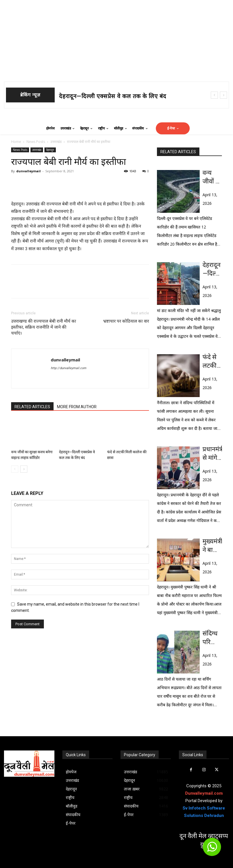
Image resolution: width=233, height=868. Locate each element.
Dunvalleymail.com (204, 793)
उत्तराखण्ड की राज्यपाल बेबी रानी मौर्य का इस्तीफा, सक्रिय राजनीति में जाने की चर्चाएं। (44, 327)
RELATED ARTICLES (32, 407)
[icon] (212, 849)
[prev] (214, 95)
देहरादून (50, 150)
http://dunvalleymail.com (69, 368)
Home (16, 142)
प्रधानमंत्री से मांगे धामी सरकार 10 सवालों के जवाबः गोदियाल (212, 454)
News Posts (36, 142)
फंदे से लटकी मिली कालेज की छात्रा (212, 362)
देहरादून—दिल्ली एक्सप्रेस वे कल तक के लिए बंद (113, 96)
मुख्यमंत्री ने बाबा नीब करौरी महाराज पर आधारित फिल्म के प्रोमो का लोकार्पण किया (212, 546)
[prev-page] (15, 469)
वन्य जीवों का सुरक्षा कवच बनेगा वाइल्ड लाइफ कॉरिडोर (212, 177)
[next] (223, 95)
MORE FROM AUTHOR (77, 407)
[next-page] (24, 469)
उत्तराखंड (56, 142)
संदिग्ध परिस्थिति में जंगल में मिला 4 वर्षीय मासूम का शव (212, 638)
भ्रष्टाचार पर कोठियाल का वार (126, 321)
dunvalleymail (28, 171)
